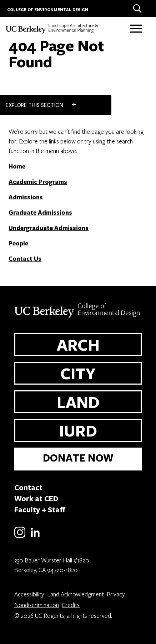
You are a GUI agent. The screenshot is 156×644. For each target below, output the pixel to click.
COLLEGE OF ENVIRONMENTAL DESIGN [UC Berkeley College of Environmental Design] (48, 9)
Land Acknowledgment (76, 594)
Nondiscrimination (37, 605)
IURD (78, 430)
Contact (28, 487)
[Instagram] (20, 536)
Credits (71, 605)
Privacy (116, 594)
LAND (78, 402)
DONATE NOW (78, 458)
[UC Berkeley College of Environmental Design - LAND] (52, 29)
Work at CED (36, 498)
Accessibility (29, 594)
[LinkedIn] (35, 536)
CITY (78, 373)
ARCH (78, 345)
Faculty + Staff (40, 509)
